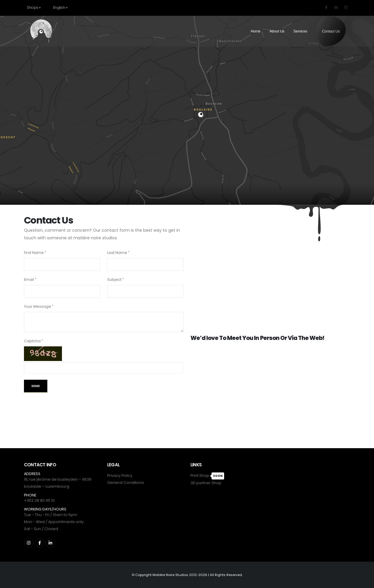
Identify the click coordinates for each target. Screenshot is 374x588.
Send (36, 386)
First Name (34, 253)
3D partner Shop (206, 483)
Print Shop (200, 476)
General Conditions (126, 483)
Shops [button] (34, 7)
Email (29, 280)
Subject (114, 280)
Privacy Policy (120, 476)
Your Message (38, 306)
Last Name (117, 253)
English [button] (60, 7)
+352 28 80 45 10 (39, 500)
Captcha (32, 341)
